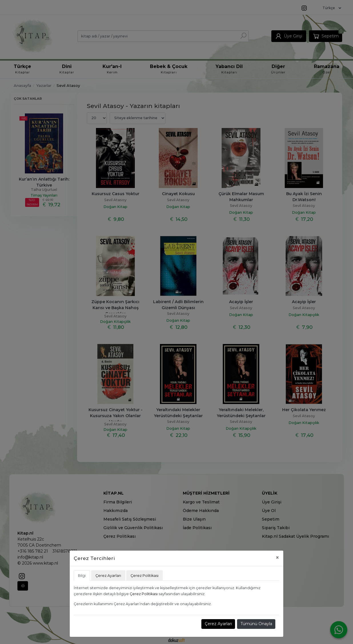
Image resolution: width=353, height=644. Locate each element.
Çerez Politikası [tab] (145, 576)
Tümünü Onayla (256, 624)
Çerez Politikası (144, 594)
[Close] (277, 558)
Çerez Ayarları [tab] (108, 576)
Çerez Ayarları (218, 624)
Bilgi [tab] (82, 576)
